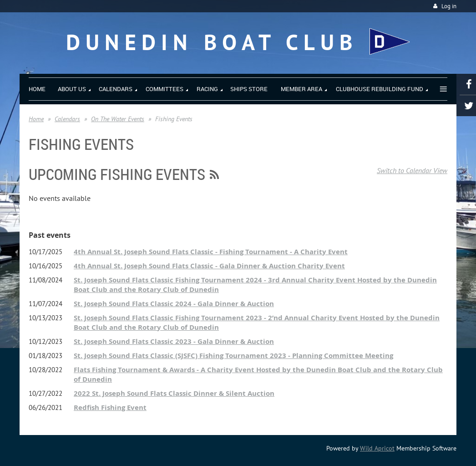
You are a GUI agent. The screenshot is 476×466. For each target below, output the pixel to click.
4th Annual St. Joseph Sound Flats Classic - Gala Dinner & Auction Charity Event (209, 266)
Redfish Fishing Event (110, 407)
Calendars (67, 119)
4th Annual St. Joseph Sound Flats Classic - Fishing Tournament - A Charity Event (211, 252)
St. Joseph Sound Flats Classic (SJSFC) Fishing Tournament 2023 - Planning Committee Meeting (233, 356)
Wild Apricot (377, 448)
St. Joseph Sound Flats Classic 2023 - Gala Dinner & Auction (174, 341)
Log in (449, 6)
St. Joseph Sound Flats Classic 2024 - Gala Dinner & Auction (174, 304)
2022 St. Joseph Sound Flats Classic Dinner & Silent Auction (174, 393)
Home (36, 119)
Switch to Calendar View (412, 170)
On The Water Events (118, 119)
